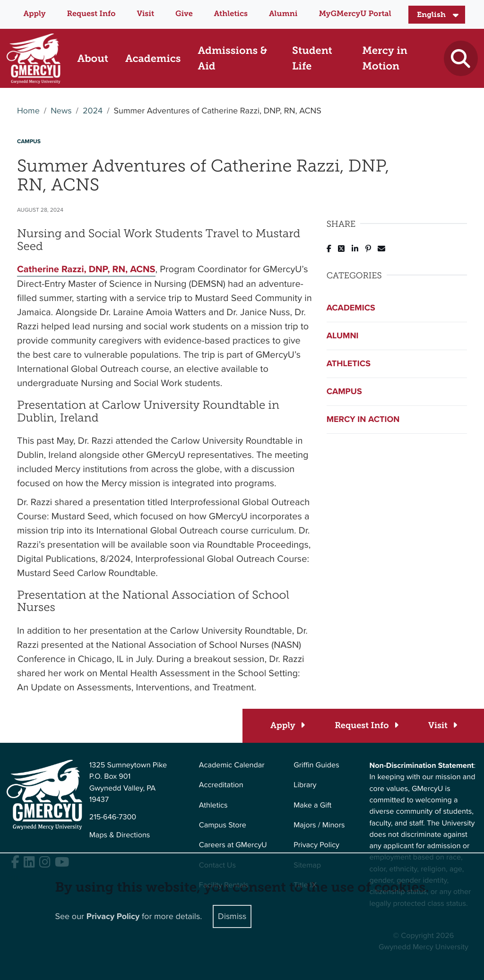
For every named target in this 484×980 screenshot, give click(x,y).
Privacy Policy (316, 845)
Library (305, 785)
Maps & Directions (120, 835)
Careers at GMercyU (233, 845)
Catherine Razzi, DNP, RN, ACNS (86, 269)
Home (28, 111)
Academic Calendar (232, 765)
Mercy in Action (363, 419)
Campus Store (223, 825)
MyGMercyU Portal (355, 14)
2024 (93, 111)
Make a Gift (312, 805)
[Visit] (442, 726)
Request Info (91, 14)
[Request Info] (366, 726)
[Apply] (287, 726)
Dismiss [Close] (232, 916)
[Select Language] (437, 15)
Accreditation (221, 785)
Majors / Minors (319, 825)
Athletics (231, 14)
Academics (351, 308)
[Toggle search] (461, 58)
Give (184, 14)
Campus (344, 391)
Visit (145, 14)
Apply (34, 14)
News (61, 111)
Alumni (283, 14)
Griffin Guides (316, 765)
